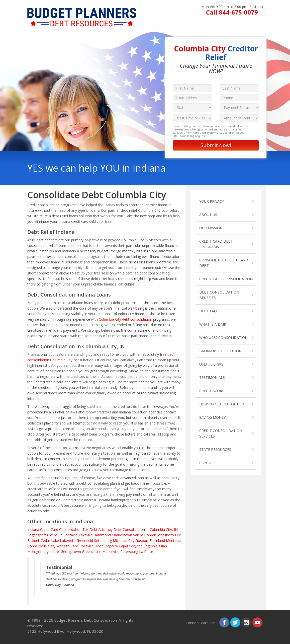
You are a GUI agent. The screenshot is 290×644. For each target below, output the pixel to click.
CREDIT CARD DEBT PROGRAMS (216, 244)
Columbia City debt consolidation (125, 319)
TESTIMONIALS (212, 377)
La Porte (146, 552)
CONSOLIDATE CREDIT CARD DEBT (224, 263)
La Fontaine (68, 535)
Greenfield (85, 541)
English (149, 546)
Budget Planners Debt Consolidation (85, 620)
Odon (99, 546)
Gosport (142, 541)
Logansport (37, 535)
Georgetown (71, 552)
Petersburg (129, 552)
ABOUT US (208, 215)
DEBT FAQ (208, 311)
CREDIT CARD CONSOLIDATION (226, 279)
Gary (52, 546)
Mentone (173, 541)
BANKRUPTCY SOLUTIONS (221, 351)
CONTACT (208, 463)
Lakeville (86, 535)
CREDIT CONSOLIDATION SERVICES (221, 433)
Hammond (102, 535)
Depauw (111, 546)
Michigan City (124, 541)
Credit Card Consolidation (61, 529)
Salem (138, 535)
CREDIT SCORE (212, 391)
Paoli (74, 546)
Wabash (63, 546)
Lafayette (68, 541)
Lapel (123, 546)
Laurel (55, 552)
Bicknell (33, 541)
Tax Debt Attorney (98, 529)
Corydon (136, 546)
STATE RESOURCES (215, 449)
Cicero (52, 535)
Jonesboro (166, 535)
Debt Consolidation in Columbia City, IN (146, 529)
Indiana (33, 529)
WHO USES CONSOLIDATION (223, 338)
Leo (178, 535)
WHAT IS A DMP (213, 324)
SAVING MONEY (212, 417)
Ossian (161, 546)
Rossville (86, 546)
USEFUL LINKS (211, 364)
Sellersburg (103, 541)
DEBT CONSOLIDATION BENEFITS (219, 295)
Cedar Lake (50, 541)
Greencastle (92, 552)
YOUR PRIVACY (212, 201)
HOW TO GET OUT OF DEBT (223, 404)
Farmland (157, 541)
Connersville (37, 546)
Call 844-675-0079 (232, 12)
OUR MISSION (211, 228)
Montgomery (38, 552)
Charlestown (122, 535)
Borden (150, 535)
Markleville (111, 552)
